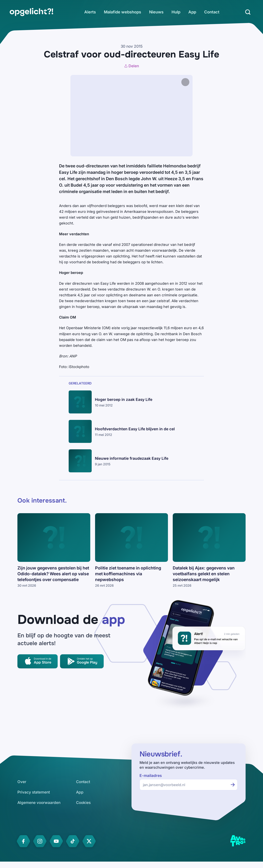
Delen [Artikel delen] (131, 66)
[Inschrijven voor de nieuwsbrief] (233, 785)
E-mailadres (151, 776)
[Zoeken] (248, 12)
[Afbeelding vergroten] (197, 82)
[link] (31, 12)
